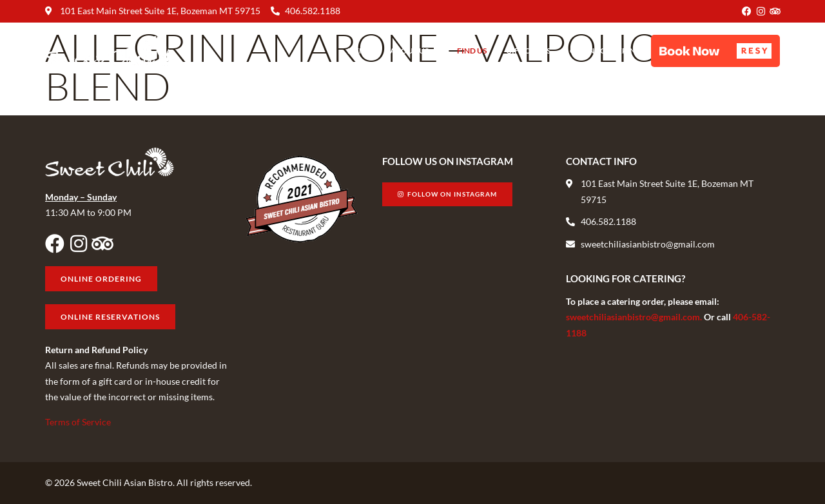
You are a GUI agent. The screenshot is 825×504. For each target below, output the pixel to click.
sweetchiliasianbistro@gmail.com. (635, 317)
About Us (414, 51)
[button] (715, 51)
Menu (359, 51)
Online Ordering (606, 51)
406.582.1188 (313, 11)
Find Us (472, 51)
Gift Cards (528, 51)
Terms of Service (78, 422)
